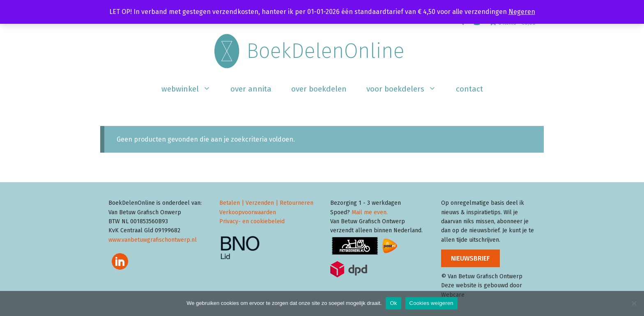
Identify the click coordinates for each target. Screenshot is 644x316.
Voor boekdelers (406, 89)
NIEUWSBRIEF (470, 258)
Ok (393, 303)
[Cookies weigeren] (634, 303)
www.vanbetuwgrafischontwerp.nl (153, 240)
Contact (469, 89)
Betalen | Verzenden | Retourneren (266, 203)
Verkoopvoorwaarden (248, 212)
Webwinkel (191, 89)
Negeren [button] (522, 12)
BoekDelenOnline (325, 51)
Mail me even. (370, 212)
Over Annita (251, 89)
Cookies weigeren (431, 303)
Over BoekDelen (319, 89)
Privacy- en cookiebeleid (252, 221)
